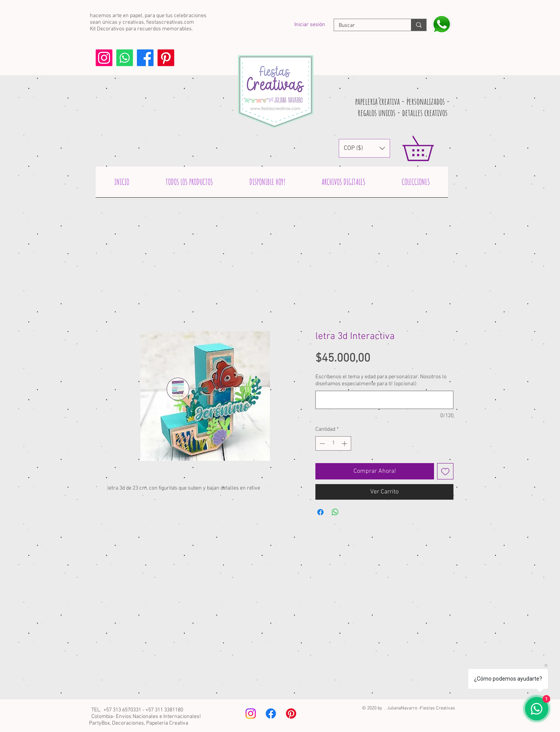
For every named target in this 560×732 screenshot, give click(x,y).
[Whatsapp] (125, 58)
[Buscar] (367, 26)
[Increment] (345, 443)
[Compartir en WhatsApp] (335, 512)
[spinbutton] (333, 443)
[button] (364, 148)
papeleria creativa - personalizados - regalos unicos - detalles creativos (402, 107)
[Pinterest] (166, 58)
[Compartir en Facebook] (320, 512)
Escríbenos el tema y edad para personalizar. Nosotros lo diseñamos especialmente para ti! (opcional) (381, 380)
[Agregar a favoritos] (445, 471)
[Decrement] (321, 443)
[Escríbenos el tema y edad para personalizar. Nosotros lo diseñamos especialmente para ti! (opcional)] (384, 400)
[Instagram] (104, 58)
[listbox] (364, 148)
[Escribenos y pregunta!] (442, 24)
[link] (430, 148)
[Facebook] (145, 58)
